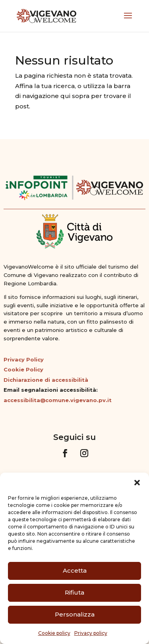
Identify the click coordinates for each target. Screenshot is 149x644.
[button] (137, 483)
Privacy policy (91, 633)
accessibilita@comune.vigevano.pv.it (58, 400)
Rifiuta (74, 592)
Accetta (75, 570)
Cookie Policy (23, 369)
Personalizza (75, 614)
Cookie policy (54, 633)
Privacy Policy (24, 359)
